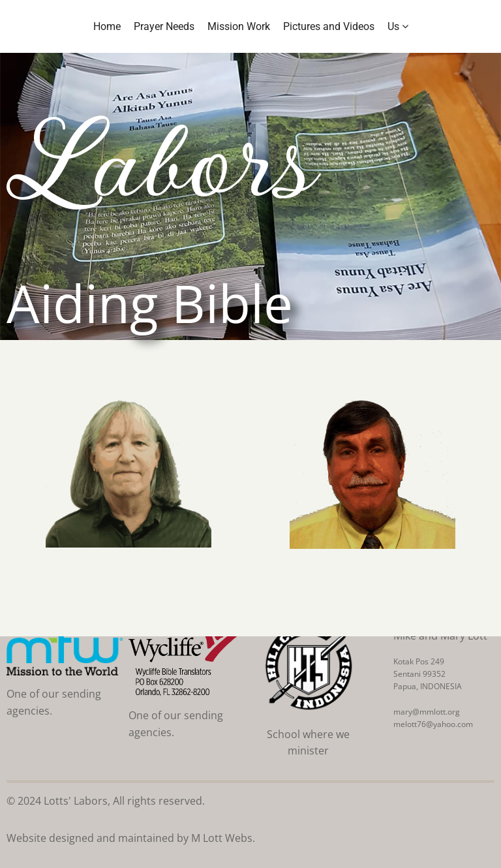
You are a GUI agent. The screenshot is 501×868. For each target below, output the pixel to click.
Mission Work (239, 26)
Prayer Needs (164, 26)
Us (398, 26)
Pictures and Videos (329, 26)
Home (107, 26)
